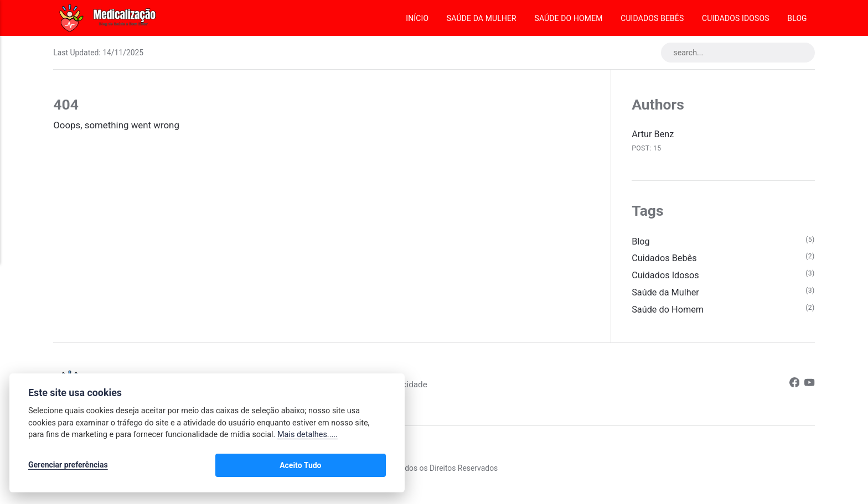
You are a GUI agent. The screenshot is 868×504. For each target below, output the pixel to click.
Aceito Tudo (353, 466)
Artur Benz (653, 134)
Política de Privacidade (408, 388)
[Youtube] (810, 388)
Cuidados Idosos (736, 18)
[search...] (735, 53)
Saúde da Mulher (482, 18)
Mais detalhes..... (308, 437)
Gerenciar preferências (68, 466)
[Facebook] (794, 388)
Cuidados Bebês (652, 18)
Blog (797, 18)
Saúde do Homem (568, 18)
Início (417, 18)
